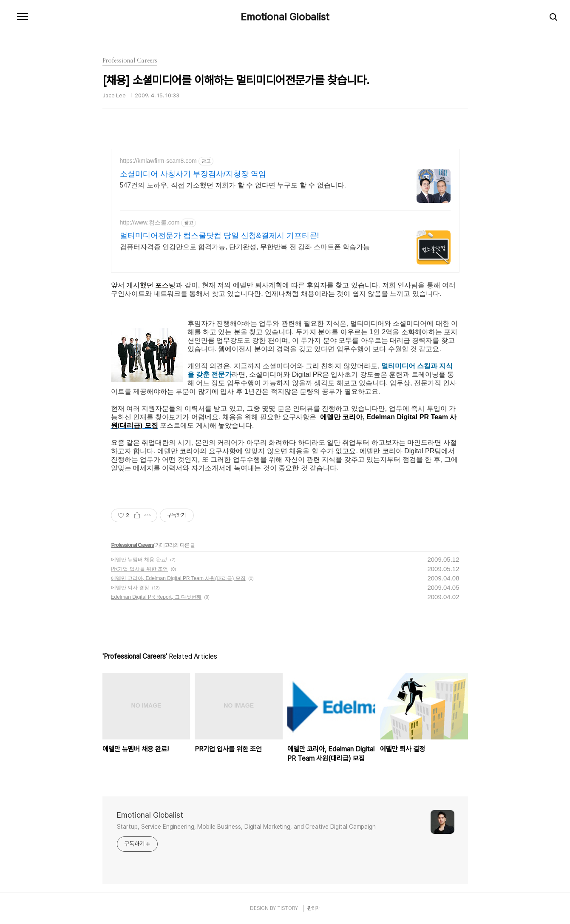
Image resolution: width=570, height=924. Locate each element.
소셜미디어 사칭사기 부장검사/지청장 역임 (193, 174)
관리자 (314, 908)
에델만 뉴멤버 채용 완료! (139, 560)
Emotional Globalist (285, 17)
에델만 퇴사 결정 (130, 588)
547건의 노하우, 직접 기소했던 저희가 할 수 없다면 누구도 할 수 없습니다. (233, 185)
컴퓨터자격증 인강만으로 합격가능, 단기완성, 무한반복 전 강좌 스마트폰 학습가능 (245, 247)
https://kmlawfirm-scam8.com (158, 161)
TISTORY (288, 908)
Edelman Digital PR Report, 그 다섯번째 (156, 597)
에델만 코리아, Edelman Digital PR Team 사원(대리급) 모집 (178, 578)
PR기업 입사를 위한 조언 (140, 569)
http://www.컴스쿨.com (150, 222)
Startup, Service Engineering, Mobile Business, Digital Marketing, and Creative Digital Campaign (247, 827)
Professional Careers (133, 545)
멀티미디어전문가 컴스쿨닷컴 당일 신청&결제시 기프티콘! (220, 236)
